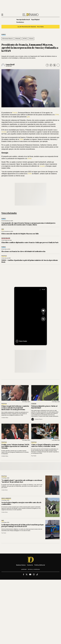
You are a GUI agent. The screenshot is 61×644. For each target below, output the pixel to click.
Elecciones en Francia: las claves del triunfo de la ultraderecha (23, 251)
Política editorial (40, 565)
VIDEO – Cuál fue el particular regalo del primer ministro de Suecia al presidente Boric (30, 261)
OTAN (21, 139)
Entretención (6, 238)
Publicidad (24, 569)
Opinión (34, 404)
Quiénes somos (21, 565)
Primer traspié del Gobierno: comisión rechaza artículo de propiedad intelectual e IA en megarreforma (15, 408)
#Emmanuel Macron (8, 39)
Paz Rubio (34, 456)
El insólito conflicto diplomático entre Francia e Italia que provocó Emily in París (30, 242)
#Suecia (31, 39)
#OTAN (25, 39)
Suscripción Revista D (23, 19)
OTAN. (57, 115)
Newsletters (20, 22)
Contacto (30, 565)
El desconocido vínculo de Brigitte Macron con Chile (20, 234)
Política (4, 256)
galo (28, 117)
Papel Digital (35, 19)
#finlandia (18, 39)
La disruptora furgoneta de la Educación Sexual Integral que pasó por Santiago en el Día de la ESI (23, 525)
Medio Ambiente (6, 498)
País (3, 229)
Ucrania (4, 132)
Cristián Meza (5, 418)
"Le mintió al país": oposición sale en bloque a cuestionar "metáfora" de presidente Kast (22, 481)
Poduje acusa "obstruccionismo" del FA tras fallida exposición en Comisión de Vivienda (15, 446)
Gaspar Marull (10, 64)
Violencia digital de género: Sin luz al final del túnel (44, 407)
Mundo (4, 34)
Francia (15, 113)
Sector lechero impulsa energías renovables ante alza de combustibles (21, 503)
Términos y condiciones (34, 569)
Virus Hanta (40, 27)
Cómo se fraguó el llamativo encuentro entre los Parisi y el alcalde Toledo (45, 445)
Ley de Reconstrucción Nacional (27, 27)
